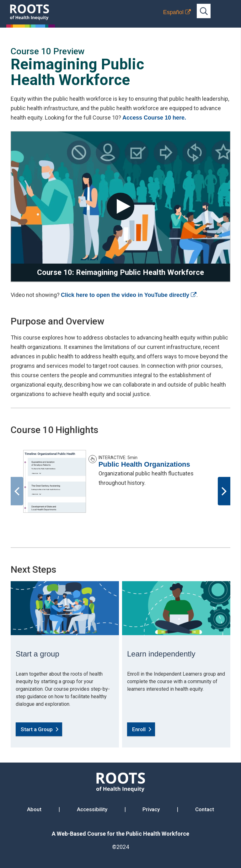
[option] (120, 482)
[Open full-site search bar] (204, 11)
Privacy (151, 809)
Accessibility (92, 809)
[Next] (224, 491)
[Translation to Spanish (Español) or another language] (177, 12)
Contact (205, 809)
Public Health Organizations (144, 464)
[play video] (120, 206)
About (34, 809)
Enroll (139, 729)
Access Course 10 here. (154, 118)
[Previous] (17, 491)
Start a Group (37, 729)
